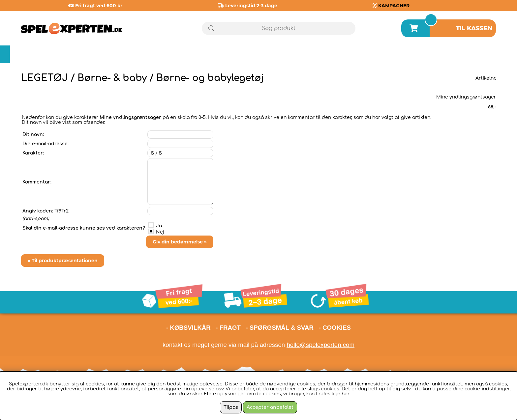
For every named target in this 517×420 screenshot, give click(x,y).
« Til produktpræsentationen (63, 261)
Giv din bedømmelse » (180, 242)
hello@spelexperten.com (320, 345)
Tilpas (231, 407)
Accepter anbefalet (270, 407)
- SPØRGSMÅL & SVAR (280, 328)
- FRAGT (228, 328)
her (346, 394)
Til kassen (474, 28)
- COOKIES (335, 328)
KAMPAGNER (394, 6)
